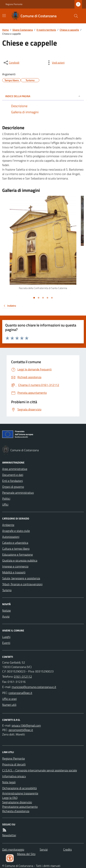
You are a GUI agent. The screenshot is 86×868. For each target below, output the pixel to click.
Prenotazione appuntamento (20, 807)
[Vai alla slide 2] (39, 298)
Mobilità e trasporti (14, 572)
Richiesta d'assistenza (16, 811)
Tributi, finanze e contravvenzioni (22, 584)
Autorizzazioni (11, 537)
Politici (6, 499)
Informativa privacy (14, 776)
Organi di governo (13, 487)
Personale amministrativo (18, 493)
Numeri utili (9, 705)
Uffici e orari (9, 699)
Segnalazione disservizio (17, 802)
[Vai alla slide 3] (43, 298)
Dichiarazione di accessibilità (19, 788)
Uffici (5, 504)
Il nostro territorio (46, 30)
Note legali (9, 782)
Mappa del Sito (26, 854)
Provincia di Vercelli (14, 764)
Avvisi (6, 616)
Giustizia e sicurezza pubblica (20, 560)
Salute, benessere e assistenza (21, 578)
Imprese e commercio (15, 566)
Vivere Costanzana (23, 30)
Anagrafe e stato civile (16, 531)
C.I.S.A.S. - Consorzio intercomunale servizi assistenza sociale (40, 770)
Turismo (7, 590)
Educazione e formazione (18, 555)
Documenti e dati (13, 475)
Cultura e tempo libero (16, 549)
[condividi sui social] (11, 63)
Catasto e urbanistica (15, 543)
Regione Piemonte (14, 4)
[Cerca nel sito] (75, 16)
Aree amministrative (15, 469)
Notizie (6, 610)
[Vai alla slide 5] (52, 298)
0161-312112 (23, 676)
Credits (67, 849)
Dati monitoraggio (13, 849)
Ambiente (8, 525)
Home (5, 30)
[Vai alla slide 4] (47, 298)
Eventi (6, 643)
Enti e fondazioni (13, 481)
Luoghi (6, 637)
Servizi (44, 849)
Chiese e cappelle (69, 30)
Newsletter (9, 835)
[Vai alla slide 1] (34, 298)
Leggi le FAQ (10, 798)
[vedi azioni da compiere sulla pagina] (55, 63)
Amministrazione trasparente (20, 793)
